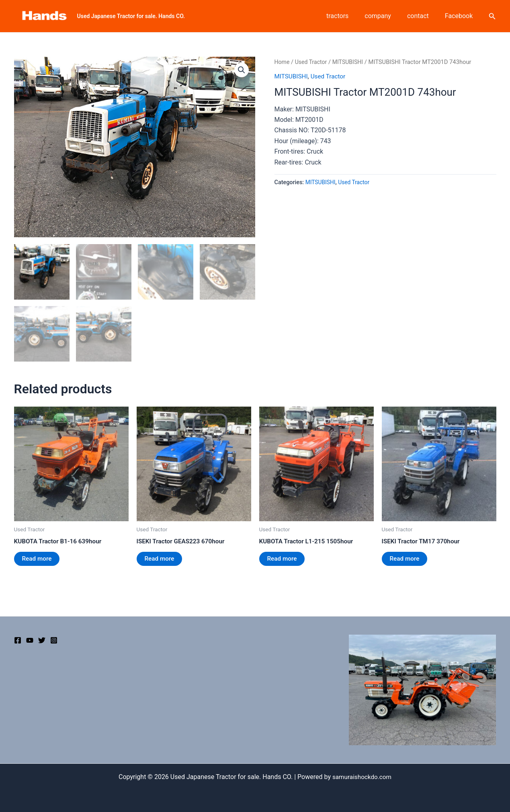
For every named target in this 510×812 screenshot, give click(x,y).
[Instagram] (54, 640)
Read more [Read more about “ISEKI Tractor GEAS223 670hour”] (160, 559)
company (386, 16)
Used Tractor (312, 62)
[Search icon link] (492, 16)
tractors (349, 16)
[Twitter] (42, 640)
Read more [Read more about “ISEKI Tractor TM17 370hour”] (405, 559)
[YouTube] (30, 640)
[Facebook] (18, 640)
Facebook (460, 16)
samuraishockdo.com (362, 777)
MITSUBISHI (350, 62)
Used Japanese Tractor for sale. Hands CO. (131, 16)
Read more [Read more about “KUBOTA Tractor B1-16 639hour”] (38, 559)
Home (283, 62)
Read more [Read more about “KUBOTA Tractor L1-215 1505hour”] (283, 559)
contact (423, 16)
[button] (242, 70)
